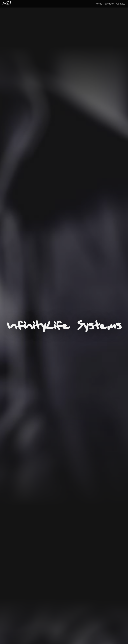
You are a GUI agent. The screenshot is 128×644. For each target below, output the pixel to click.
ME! (7, 4)
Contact (120, 4)
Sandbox (109, 4)
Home (99, 4)
